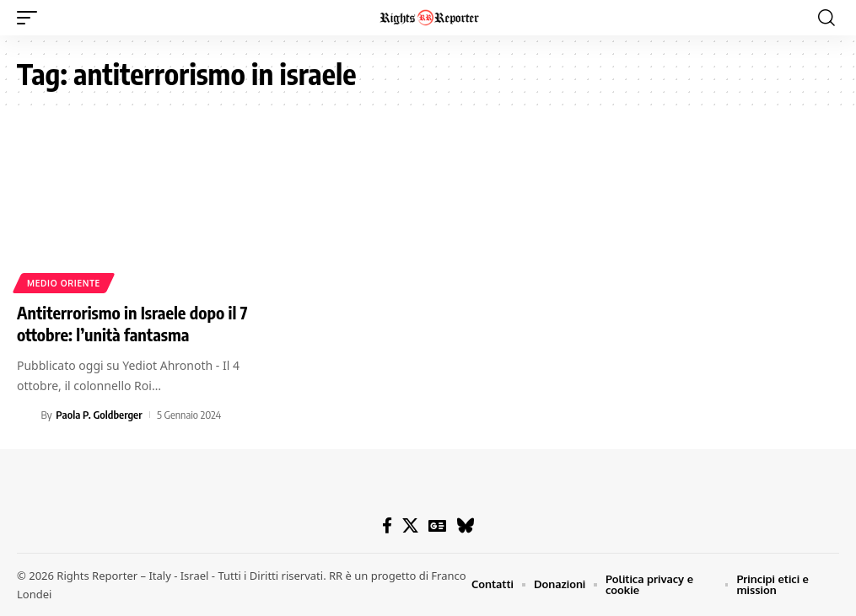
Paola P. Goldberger (99, 415)
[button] (31, 18)
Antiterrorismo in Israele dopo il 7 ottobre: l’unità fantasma (132, 323)
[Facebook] (387, 526)
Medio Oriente (64, 283)
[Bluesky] (465, 526)
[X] (410, 526)
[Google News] (437, 526)
